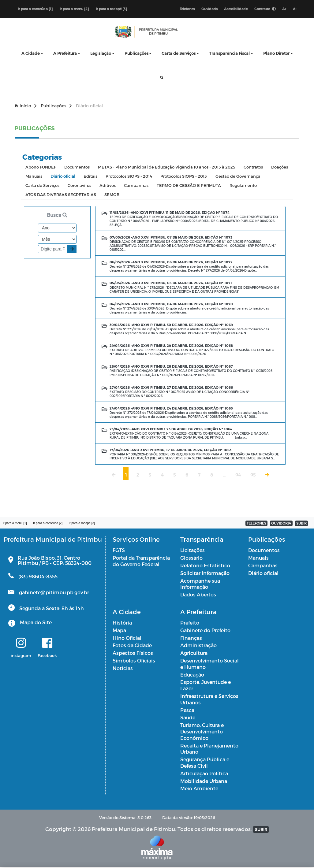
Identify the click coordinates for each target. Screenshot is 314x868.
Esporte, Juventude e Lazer (206, 686)
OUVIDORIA (281, 524)
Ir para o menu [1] (15, 524)
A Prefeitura (65, 54)
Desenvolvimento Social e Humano (209, 665)
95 (253, 476)
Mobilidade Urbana (204, 782)
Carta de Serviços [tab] (42, 186)
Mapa (119, 631)
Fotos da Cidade (132, 646)
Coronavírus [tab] (79, 186)
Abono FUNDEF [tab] (41, 168)
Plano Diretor (276, 54)
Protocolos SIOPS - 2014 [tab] (129, 177)
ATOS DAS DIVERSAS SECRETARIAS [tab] (61, 195)
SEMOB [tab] (112, 195)
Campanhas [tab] (136, 186)
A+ (284, 9)
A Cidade (31, 54)
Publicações (136, 54)
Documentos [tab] (77, 168)
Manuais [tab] (34, 177)
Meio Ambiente (199, 789)
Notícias (123, 669)
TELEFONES (256, 524)
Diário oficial (263, 574)
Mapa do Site (36, 623)
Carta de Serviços (179, 54)
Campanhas (263, 566)
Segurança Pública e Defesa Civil (205, 763)
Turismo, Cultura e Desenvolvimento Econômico (202, 732)
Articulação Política (204, 774)
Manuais (258, 559)
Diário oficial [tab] (63, 177)
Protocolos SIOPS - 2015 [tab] (184, 177)
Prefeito (190, 623)
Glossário (191, 559)
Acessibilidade (234, 9)
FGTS (119, 551)
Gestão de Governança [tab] (238, 177)
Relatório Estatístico (205, 566)
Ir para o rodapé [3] (111, 9)
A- (294, 9)
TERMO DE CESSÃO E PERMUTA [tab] (189, 186)
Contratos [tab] (253, 168)
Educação (192, 675)
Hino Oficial (127, 639)
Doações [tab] (280, 168)
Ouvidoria (207, 9)
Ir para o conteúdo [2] (49, 524)
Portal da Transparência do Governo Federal (141, 562)
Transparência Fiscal (229, 54)
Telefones (185, 9)
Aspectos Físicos (133, 654)
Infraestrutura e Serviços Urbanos (209, 700)
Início (26, 107)
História (122, 623)
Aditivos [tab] (108, 186)
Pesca (187, 711)
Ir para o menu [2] (74, 9)
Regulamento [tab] (243, 186)
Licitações (193, 551)
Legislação (101, 54)
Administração (198, 646)
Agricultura (194, 654)
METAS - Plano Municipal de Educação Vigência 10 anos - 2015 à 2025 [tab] (167, 168)
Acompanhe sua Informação (200, 585)
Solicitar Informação (205, 574)
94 (238, 476)
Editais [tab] (90, 177)
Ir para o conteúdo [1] (35, 9)
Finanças (191, 639)
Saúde (188, 718)
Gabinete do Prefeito (205, 631)
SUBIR (301, 524)
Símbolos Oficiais (134, 661)
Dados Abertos (198, 595)
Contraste (264, 9)
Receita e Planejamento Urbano (209, 750)
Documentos (264, 551)
